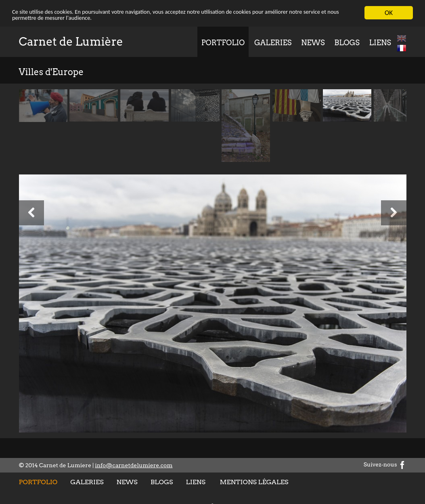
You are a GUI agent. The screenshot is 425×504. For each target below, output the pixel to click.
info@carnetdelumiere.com (134, 465)
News (313, 42)
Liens (380, 42)
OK (389, 12)
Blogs (347, 42)
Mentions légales (254, 482)
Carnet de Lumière (71, 41)
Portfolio (223, 42)
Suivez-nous (385, 464)
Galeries (273, 42)
